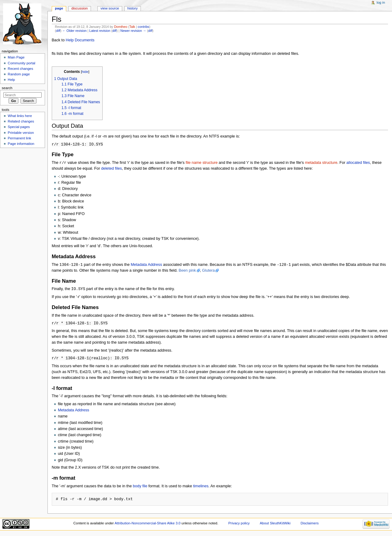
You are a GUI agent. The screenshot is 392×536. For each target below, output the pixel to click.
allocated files (358, 163)
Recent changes (20, 69)
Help (11, 80)
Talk (132, 27)
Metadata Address (146, 266)
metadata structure (321, 163)
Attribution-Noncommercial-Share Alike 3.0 (148, 525)
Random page (19, 74)
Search (7, 88)
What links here (20, 116)
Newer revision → (133, 31)
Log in (381, 2)
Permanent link (19, 138)
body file (140, 488)
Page (59, 8)
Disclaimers (309, 525)
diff (58, 31)
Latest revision (100, 31)
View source (110, 8)
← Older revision (74, 31)
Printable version (21, 133)
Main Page (16, 57)
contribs (143, 27)
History (133, 8)
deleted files (111, 169)
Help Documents (80, 40)
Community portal (21, 63)
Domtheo (121, 27)
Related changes (21, 121)
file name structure (202, 163)
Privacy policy (239, 525)
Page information (21, 144)
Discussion (79, 8)
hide (85, 72)
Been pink (187, 271)
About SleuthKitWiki (275, 525)
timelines (201, 488)
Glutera (209, 271)
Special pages (19, 127)
